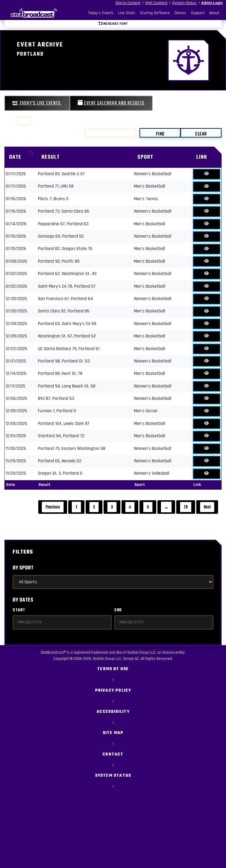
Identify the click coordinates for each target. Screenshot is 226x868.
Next (207, 507)
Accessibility (113, 712)
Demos (180, 13)
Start (19, 610)
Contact (113, 754)
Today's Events (101, 13)
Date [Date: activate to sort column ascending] (15, 157)
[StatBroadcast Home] (32, 13)
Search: (103, 133)
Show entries (25, 121)
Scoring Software (155, 13)
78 (186, 507)
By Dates (23, 600)
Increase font (113, 24)
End (118, 610)
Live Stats (127, 13)
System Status (184, 3)
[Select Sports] (113, 582)
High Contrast (156, 3)
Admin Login (212, 3)
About (214, 13)
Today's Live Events (37, 103)
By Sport (23, 568)
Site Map (113, 733)
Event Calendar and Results (111, 103)
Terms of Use (113, 669)
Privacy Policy (113, 691)
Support (198, 13)
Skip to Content (128, 3)
